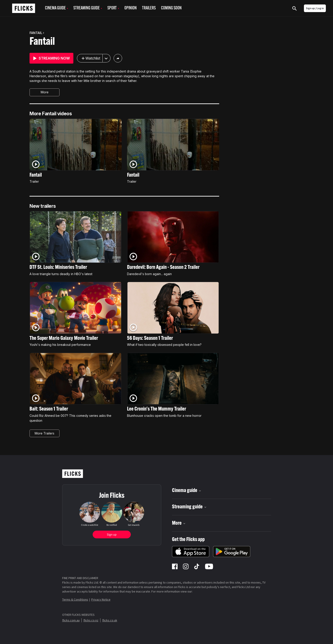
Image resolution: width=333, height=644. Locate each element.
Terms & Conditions (75, 599)
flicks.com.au (71, 620)
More (45, 92)
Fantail (42, 42)
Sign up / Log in (315, 8)
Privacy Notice (101, 599)
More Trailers (45, 433)
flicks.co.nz (91, 620)
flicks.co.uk (110, 620)
